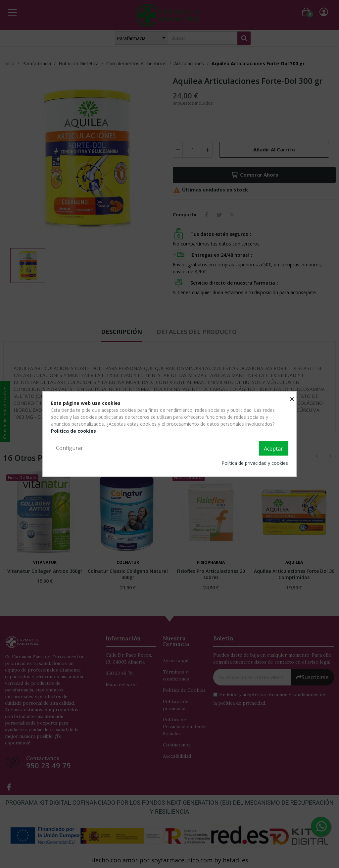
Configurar (70, 448)
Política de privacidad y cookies (255, 463)
